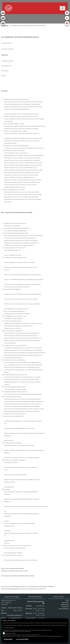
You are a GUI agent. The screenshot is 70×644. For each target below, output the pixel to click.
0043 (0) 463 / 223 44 (15, 608)
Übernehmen (8, 639)
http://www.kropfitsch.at (15, 615)
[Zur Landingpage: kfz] (3, 23)
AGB (67, 600)
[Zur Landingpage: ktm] (3, 13)
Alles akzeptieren (22, 639)
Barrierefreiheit (64, 609)
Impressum (65, 603)
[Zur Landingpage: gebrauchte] (3, 18)
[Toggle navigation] (62, 8)
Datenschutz (65, 605)
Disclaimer (65, 607)
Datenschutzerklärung (9, 628)
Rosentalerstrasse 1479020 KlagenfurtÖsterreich (8, 603)
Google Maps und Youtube (10, 633)
